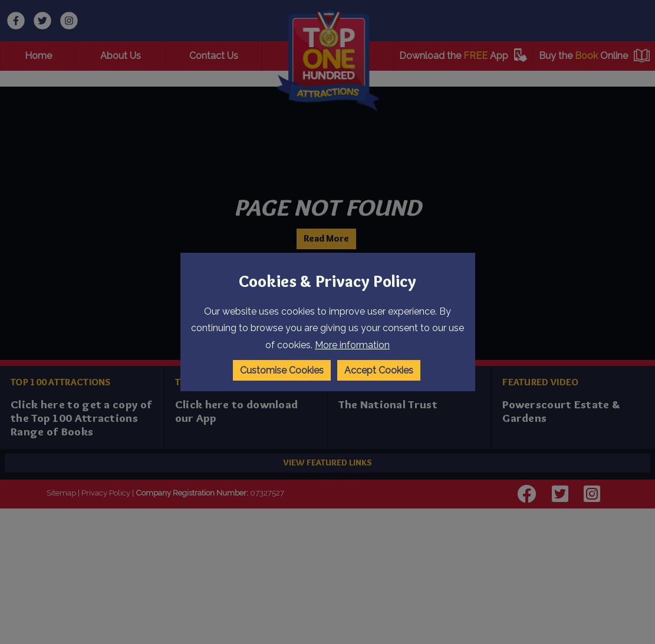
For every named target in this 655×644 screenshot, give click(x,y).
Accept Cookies (379, 370)
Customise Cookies (281, 370)
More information (352, 346)
